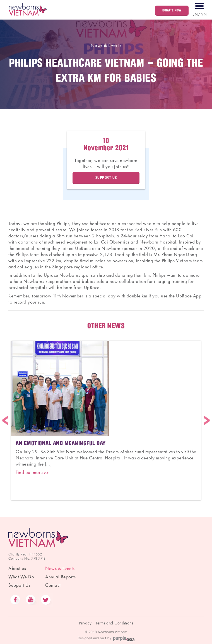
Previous (5, 420)
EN (195, 14)
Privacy (85, 623)
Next (207, 420)
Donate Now (172, 10)
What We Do (21, 577)
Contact (53, 585)
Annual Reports (60, 577)
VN (204, 14)
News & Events (106, 45)
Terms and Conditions (114, 623)
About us (17, 568)
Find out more (29, 472)
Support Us (106, 178)
